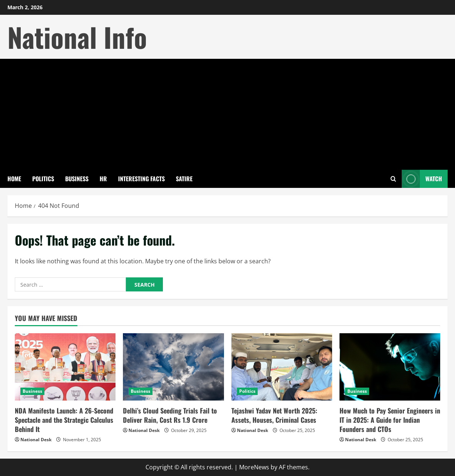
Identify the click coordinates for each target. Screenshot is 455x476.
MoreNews (254, 467)
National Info (77, 37)
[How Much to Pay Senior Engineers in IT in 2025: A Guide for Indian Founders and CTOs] (390, 367)
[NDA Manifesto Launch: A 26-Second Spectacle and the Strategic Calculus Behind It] (65, 367)
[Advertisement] (227, 114)
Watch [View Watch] (422, 179)
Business (77, 179)
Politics (43, 179)
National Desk (36, 440)
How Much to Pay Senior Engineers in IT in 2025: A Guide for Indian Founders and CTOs (390, 420)
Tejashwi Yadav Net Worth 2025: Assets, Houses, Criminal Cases (274, 415)
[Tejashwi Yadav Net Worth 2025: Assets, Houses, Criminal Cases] (282, 367)
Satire (184, 179)
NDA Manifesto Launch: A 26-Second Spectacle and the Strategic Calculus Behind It (64, 420)
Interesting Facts (141, 179)
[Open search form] (393, 179)
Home (14, 179)
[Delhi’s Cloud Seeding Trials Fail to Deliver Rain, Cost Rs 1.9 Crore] (173, 367)
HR (103, 179)
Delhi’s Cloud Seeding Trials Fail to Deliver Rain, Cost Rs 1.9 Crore (170, 415)
